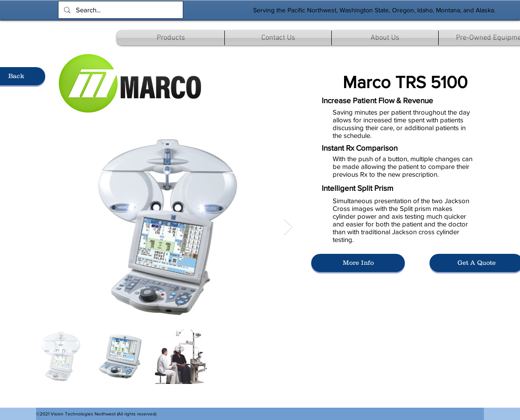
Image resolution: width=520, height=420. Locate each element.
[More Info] (358, 263)
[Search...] (120, 10)
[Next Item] (288, 227)
